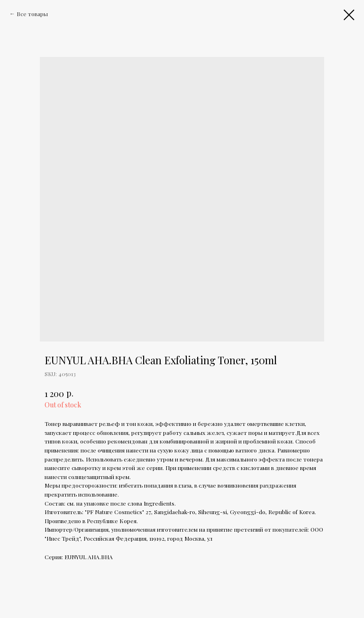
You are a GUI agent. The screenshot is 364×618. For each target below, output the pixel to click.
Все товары (32, 14)
